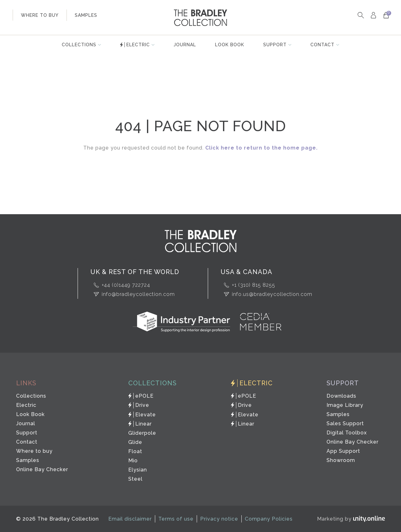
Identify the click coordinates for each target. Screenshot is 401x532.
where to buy (40, 15)
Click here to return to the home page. (261, 148)
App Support (343, 451)
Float (135, 451)
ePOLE (144, 396)
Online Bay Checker (42, 469)
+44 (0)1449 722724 (126, 285)
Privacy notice (219, 519)
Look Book (230, 45)
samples (86, 15)
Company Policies (269, 519)
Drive (142, 405)
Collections (79, 45)
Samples (28, 460)
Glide (135, 442)
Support (275, 45)
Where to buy (34, 451)
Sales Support (345, 423)
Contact (322, 45)
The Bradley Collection (200, 18)
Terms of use (176, 519)
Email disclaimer (130, 519)
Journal (185, 45)
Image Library (345, 405)
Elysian (138, 470)
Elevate (146, 415)
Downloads (341, 396)
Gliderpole (142, 433)
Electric (138, 45)
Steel (135, 479)
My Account (373, 15)
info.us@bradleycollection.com (272, 294)
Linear (143, 424)
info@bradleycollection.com (138, 294)
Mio (133, 461)
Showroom (341, 460)
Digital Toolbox (347, 433)
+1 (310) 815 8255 (254, 285)
